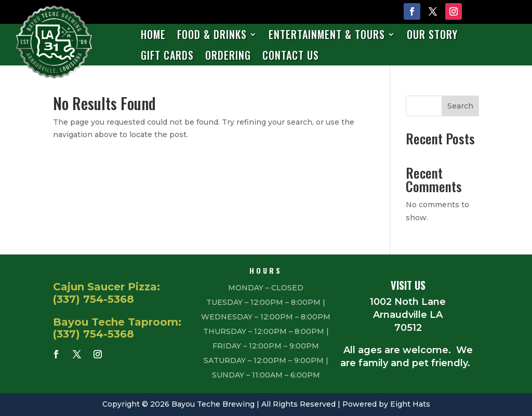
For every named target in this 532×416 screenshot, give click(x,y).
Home (153, 35)
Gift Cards (167, 56)
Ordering (228, 56)
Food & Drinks (212, 35)
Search (460, 106)
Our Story (432, 35)
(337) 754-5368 (94, 299)
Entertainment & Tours (327, 35)
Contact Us (291, 56)
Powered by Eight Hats (386, 404)
